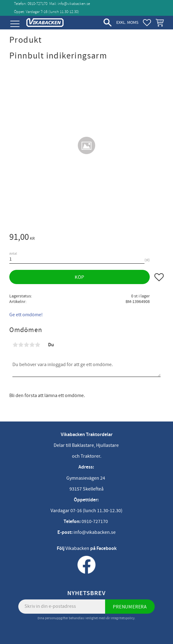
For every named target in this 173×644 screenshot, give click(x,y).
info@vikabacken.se (74, 4)
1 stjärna (15, 345)
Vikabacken (77, 548)
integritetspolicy (123, 618)
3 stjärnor (26, 345)
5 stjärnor (38, 345)
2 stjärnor (21, 345)
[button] (15, 24)
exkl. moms (127, 22)
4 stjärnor (32, 345)
